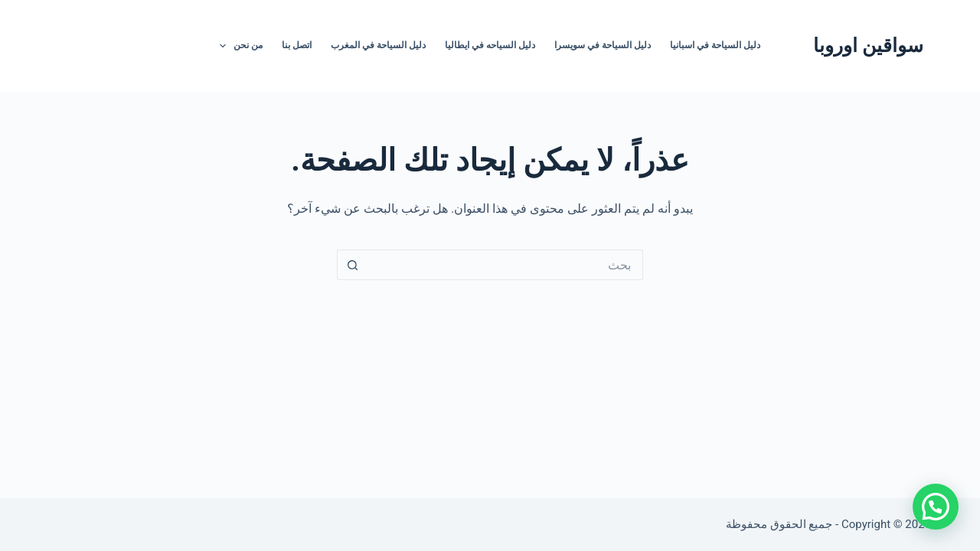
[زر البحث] (352, 265)
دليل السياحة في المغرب (378, 45)
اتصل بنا (297, 45)
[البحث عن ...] (505, 265)
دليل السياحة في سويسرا (603, 45)
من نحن (238, 46)
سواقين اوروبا (868, 46)
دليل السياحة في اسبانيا (715, 45)
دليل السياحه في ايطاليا (490, 45)
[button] (936, 507)
